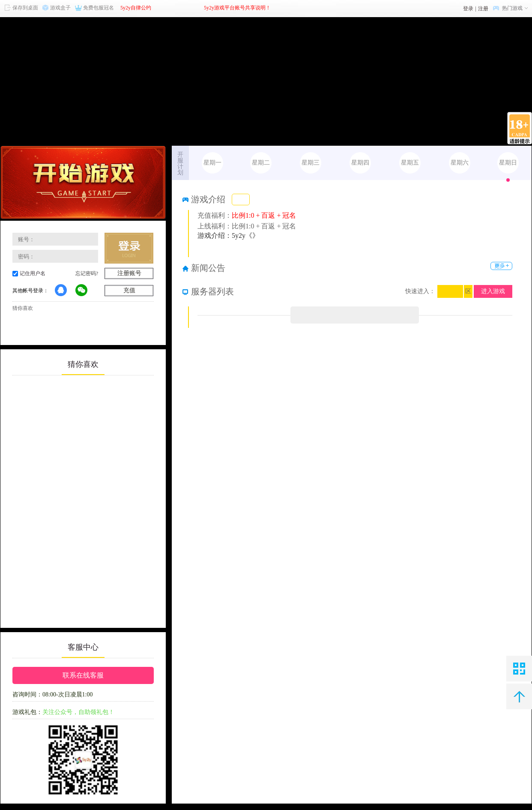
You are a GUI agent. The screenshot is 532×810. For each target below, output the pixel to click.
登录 (468, 9)
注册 (483, 9)
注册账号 (129, 273)
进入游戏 (493, 291)
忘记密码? (87, 273)
